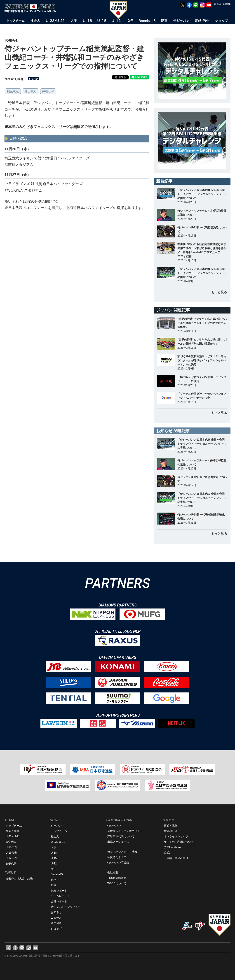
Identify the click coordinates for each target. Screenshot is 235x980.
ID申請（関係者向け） (177, 858)
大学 (54, 847)
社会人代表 (12, 831)
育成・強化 (171, 826)
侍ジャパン (114, 826)
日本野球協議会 (117, 878)
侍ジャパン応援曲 (118, 863)
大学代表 (11, 842)
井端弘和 (48, 91)
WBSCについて (117, 883)
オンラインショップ (176, 836)
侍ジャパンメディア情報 (122, 852)
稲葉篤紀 (13, 91)
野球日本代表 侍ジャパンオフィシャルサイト (32, 8)
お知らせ (56, 912)
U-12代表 (11, 858)
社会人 (55, 836)
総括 (54, 880)
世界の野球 (171, 831)
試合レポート (59, 891)
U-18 (54, 853)
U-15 (54, 858)
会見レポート (59, 901)
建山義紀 (31, 91)
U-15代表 (11, 853)
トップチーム (14, 826)
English (227, 4)
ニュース (56, 918)
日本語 (217, 4)
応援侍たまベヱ (117, 857)
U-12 (54, 864)
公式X (167, 853)
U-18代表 (11, 847)
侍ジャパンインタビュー (66, 907)
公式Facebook (173, 847)
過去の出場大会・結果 (19, 878)
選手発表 (56, 923)
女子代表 (11, 864)
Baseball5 (57, 874)
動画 (54, 885)
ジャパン (56, 826)
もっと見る (219, 292)
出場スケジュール (118, 842)
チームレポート (60, 896)
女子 (54, 869)
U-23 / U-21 (13, 836)
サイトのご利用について (179, 842)
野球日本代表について (121, 836)
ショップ (56, 929)
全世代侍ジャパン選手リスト (125, 831)
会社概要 (113, 873)
